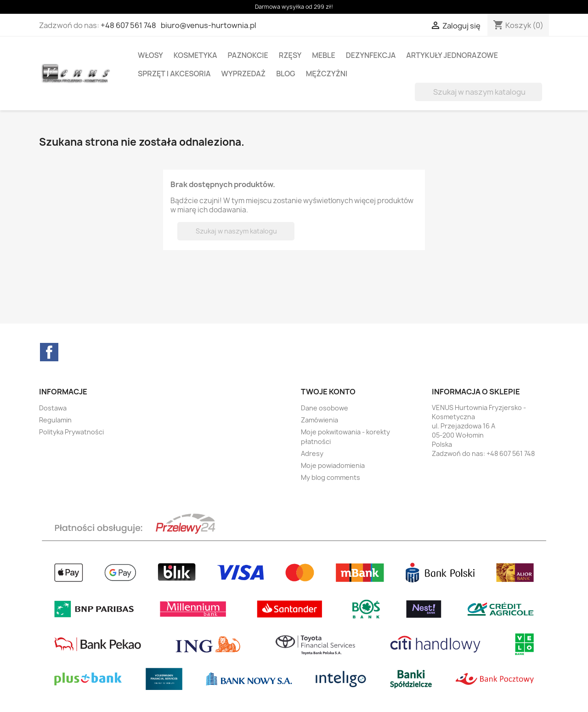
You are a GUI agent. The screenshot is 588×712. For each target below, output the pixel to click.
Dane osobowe (325, 408)
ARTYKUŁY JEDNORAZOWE (452, 55)
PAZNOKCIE (248, 55)
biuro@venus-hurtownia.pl (209, 25)
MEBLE (324, 55)
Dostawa (53, 408)
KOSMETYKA (195, 55)
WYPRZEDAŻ (244, 74)
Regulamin (55, 420)
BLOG (286, 74)
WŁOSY (150, 55)
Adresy (312, 453)
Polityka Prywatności (71, 432)
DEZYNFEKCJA (371, 55)
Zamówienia (319, 420)
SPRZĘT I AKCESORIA (174, 74)
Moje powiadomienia (333, 465)
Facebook (49, 352)
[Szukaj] (478, 92)
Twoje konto (328, 392)
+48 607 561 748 (128, 25)
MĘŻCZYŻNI (327, 74)
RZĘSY (290, 55)
